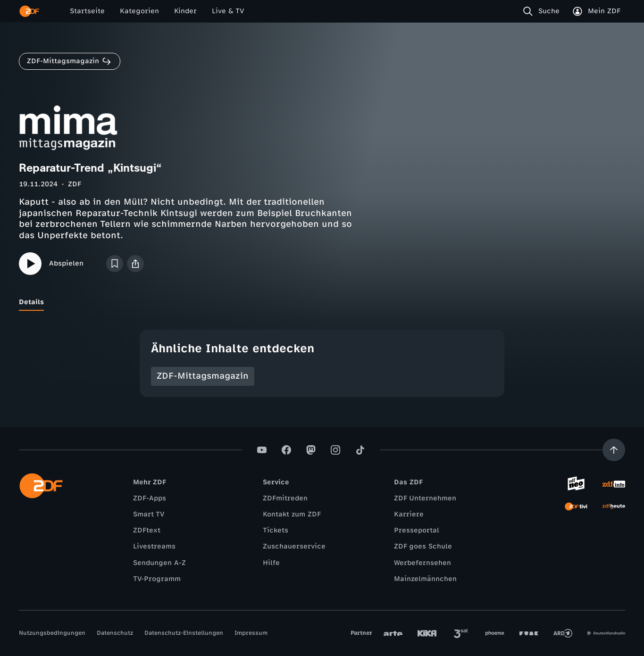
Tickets (276, 530)
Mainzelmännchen (425, 579)
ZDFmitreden (285, 498)
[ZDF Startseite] (29, 11)
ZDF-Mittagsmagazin (203, 376)
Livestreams (154, 546)
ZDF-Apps (150, 498)
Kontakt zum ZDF (292, 514)
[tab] (31, 302)
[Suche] (543, 11)
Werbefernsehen (422, 563)
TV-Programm (157, 579)
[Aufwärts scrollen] (614, 450)
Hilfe (271, 563)
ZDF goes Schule (423, 546)
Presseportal (417, 530)
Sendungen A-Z (159, 563)
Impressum (251, 633)
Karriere (409, 514)
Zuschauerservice (294, 546)
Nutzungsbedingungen (52, 633)
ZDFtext (147, 530)
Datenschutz (115, 633)
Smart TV (149, 514)
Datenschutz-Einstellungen (184, 633)
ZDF (75, 184)
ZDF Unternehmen (425, 498)
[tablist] (322, 302)
